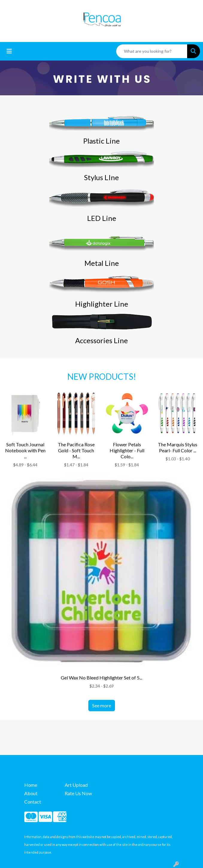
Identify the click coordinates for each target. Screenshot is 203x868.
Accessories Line (101, 340)
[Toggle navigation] (9, 51)
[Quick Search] (152, 51)
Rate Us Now (78, 793)
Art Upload (76, 785)
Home (31, 785)
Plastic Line (101, 141)
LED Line (102, 218)
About (31, 793)
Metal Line (102, 263)
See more (102, 705)
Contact (33, 802)
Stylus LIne (101, 177)
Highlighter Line (102, 304)
